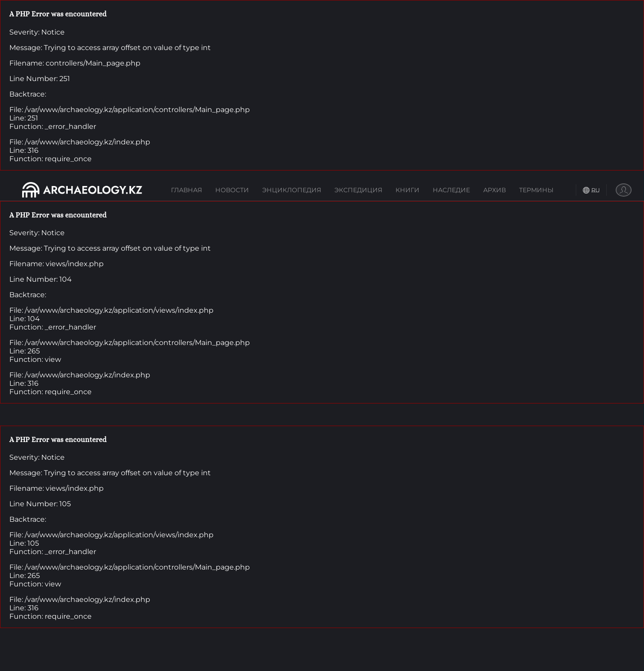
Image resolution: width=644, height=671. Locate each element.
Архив (495, 190)
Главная (186, 190)
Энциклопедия (292, 190)
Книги (407, 190)
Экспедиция (358, 190)
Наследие (451, 190)
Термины (536, 190)
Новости (232, 190)
